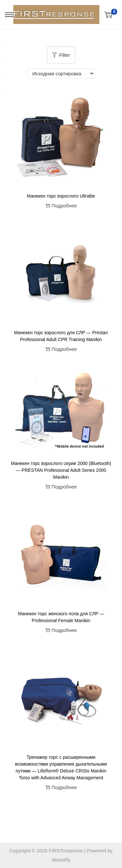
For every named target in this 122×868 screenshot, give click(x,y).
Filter (61, 55)
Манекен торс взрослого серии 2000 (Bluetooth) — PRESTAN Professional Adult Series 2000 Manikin (61, 470)
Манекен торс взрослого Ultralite (61, 196)
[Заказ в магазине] (61, 74)
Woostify (61, 860)
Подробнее (61, 206)
